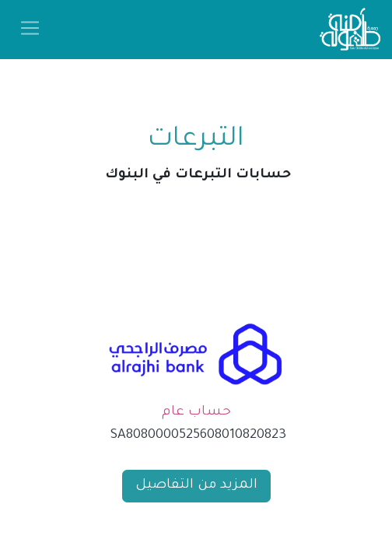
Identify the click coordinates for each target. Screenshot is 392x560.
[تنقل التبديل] (30, 29)
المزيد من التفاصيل (196, 486)
